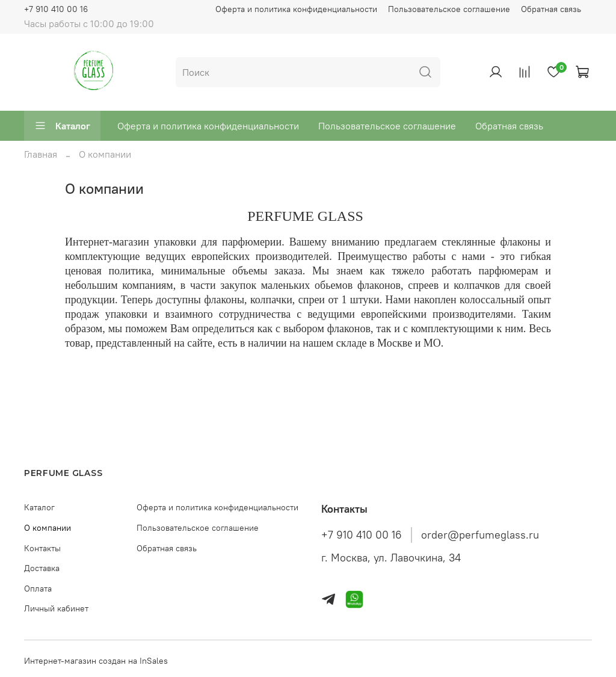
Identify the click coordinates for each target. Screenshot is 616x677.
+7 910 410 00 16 (56, 9)
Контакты (42, 548)
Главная (41, 154)
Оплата (38, 589)
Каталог (62, 126)
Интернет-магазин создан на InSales (96, 661)
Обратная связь (551, 9)
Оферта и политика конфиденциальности (296, 9)
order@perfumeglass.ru (480, 535)
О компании (48, 528)
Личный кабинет (56, 608)
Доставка (42, 568)
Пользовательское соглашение (449, 9)
